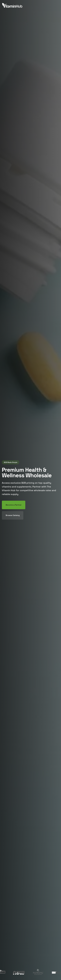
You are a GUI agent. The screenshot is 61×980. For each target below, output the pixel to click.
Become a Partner (14, 505)
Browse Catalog (13, 515)
